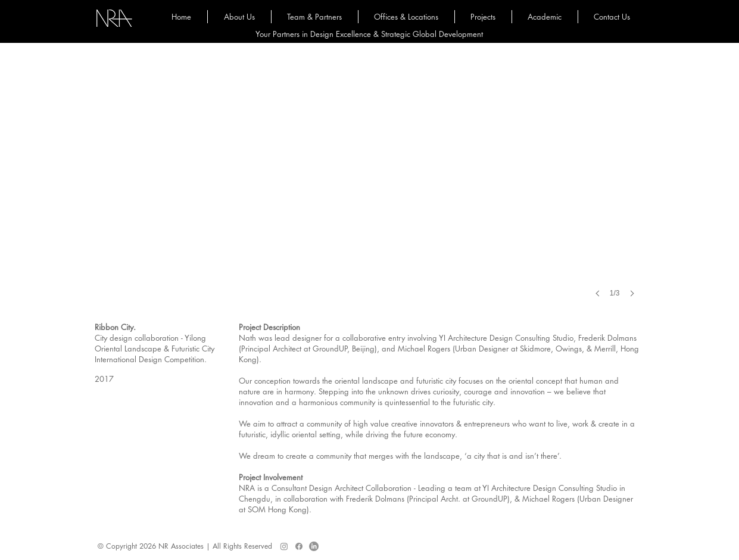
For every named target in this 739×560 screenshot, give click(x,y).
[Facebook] (299, 546)
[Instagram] (284, 546)
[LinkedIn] (314, 546)
